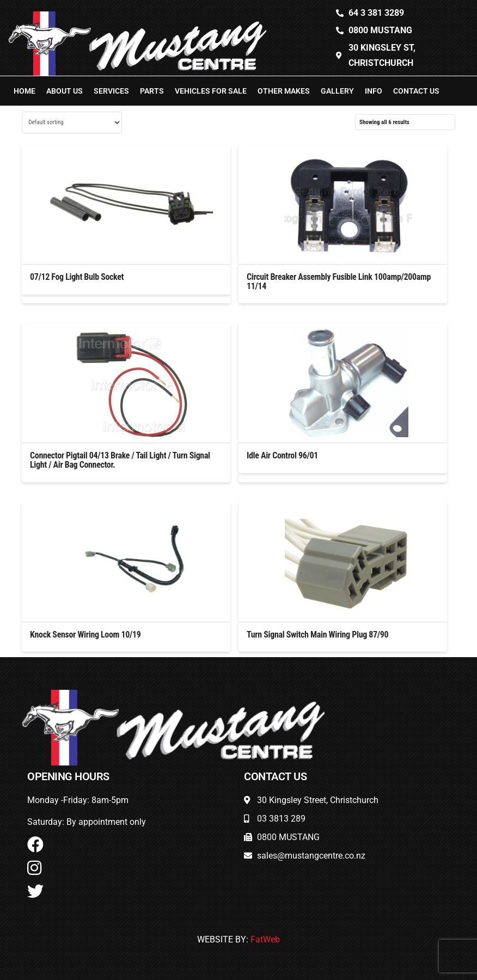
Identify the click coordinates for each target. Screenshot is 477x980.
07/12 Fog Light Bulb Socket (77, 277)
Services (111, 91)
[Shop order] (72, 122)
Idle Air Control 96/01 (282, 455)
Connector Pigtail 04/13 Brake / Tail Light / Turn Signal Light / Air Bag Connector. (120, 460)
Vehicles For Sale (211, 91)
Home (25, 91)
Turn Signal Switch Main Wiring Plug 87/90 (317, 635)
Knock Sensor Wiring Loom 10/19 (85, 635)
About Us (65, 91)
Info (374, 91)
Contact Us (416, 91)
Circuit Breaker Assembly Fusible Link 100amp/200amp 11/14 (339, 281)
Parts (152, 91)
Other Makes (284, 91)
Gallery (337, 91)
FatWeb (265, 939)
